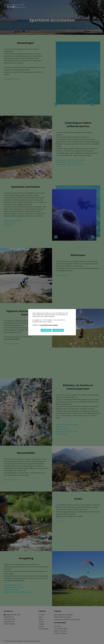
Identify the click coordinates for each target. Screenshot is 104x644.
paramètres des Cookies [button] (49, 325)
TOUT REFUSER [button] (46, 330)
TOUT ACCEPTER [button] (58, 330)
